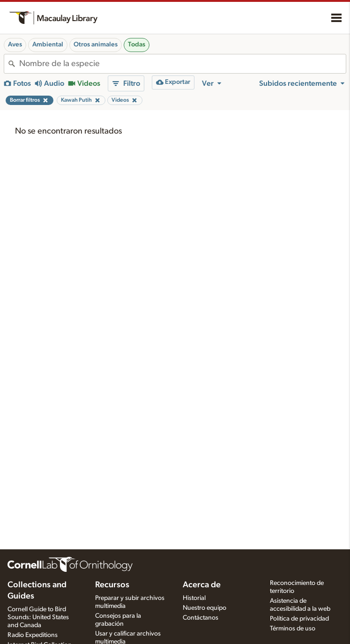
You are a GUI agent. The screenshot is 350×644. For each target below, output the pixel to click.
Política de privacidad (299, 619)
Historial (194, 598)
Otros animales (96, 45)
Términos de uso (293, 629)
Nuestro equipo (205, 608)
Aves (15, 45)
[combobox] (182, 64)
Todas (137, 45)
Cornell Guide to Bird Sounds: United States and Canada (38, 617)
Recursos (112, 585)
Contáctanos (201, 618)
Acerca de (202, 585)
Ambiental (48, 45)
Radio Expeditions (33, 635)
